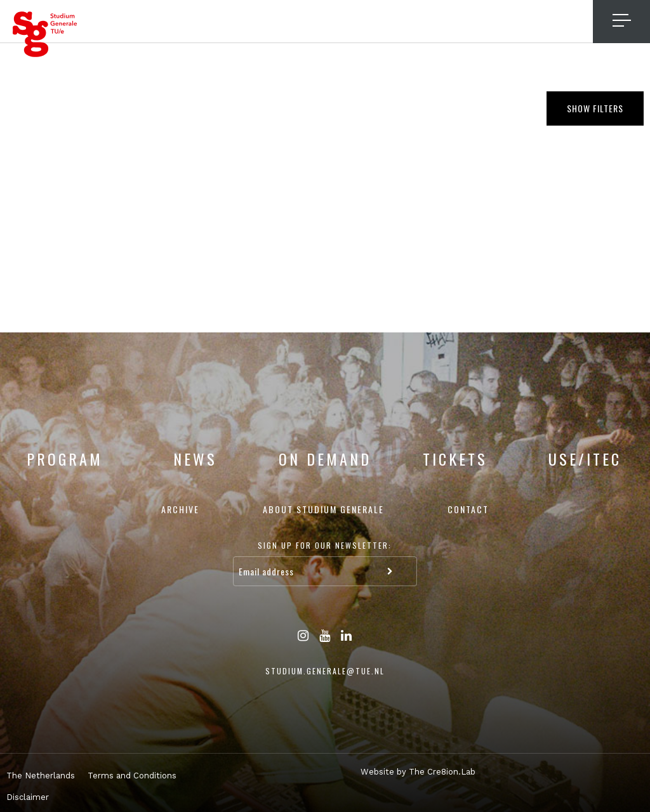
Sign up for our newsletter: (325, 545)
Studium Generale (45, 34)
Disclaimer (28, 797)
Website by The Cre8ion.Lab (418, 772)
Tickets (455, 459)
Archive (180, 509)
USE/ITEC (585, 459)
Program (65, 459)
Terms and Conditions (132, 776)
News (195, 459)
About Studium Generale (323, 509)
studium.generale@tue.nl (325, 671)
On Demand (325, 459)
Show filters (595, 108)
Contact (468, 509)
